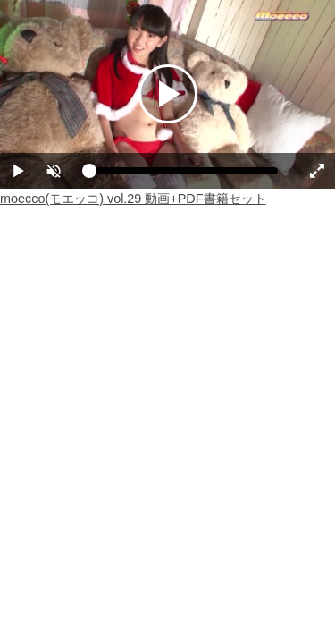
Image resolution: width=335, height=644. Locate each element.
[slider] (184, 175)
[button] (54, 171)
